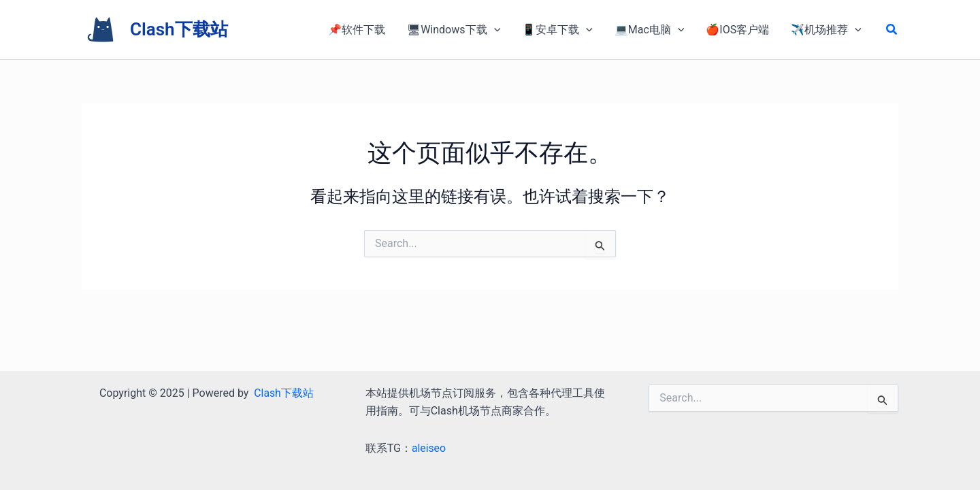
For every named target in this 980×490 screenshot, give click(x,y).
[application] (494, 30)
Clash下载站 (179, 29)
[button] (892, 30)
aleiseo (429, 448)
